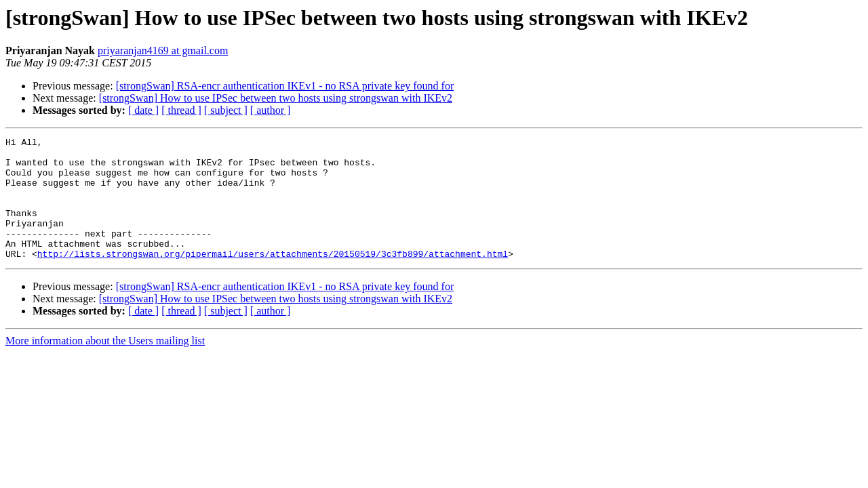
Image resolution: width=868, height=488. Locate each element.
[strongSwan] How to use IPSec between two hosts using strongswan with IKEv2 (276, 98)
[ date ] (143, 110)
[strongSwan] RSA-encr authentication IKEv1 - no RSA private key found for (285, 86)
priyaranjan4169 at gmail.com (163, 50)
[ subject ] (226, 110)
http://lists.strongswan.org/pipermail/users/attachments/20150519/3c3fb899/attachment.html (273, 278)
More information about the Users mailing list (105, 365)
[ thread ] (181, 110)
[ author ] (271, 110)
